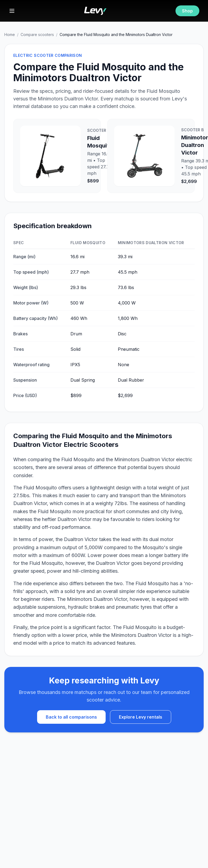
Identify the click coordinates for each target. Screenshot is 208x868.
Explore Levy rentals (141, 717)
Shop (187, 11)
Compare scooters (37, 35)
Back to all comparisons (71, 717)
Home (10, 35)
